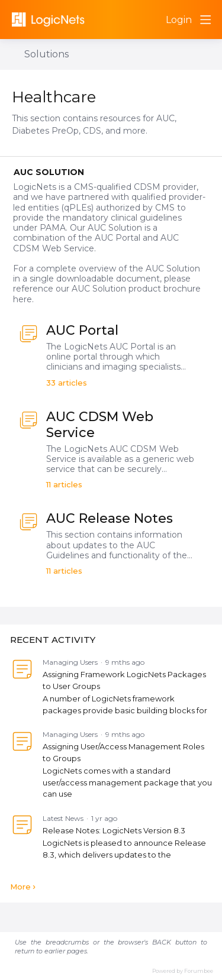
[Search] (152, 20)
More (20, 887)
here (22, 299)
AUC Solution (49, 172)
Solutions (46, 54)
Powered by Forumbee (183, 971)
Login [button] (179, 20)
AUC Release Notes (110, 518)
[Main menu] (205, 20)
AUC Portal (82, 330)
